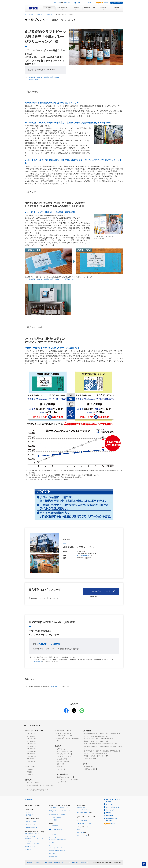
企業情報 (108, 813)
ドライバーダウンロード (64, 751)
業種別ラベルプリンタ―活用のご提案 (96, 741)
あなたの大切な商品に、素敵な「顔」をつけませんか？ (102, 734)
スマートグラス (53, 837)
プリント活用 (110, 804)
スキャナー (52, 845)
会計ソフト (52, 853)
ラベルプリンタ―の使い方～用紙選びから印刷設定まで (102, 751)
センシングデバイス (82, 835)
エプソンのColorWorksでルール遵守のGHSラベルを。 (101, 744)
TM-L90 (29, 772)
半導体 (79, 830)
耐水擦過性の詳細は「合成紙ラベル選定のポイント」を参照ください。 (52, 279)
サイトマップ (30, 862)
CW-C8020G (31, 736)
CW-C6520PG (31, 746)
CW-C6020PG (31, 756)
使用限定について (90, 767)
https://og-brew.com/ (85, 555)
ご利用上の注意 (48, 862)
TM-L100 (30, 770)
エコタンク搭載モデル (31, 827)
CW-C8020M (31, 734)
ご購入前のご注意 (91, 769)
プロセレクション (30, 824)
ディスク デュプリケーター (56, 848)
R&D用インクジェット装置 (84, 823)
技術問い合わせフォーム (65, 777)
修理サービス (61, 764)
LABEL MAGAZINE (90, 759)
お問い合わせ (68, 3)
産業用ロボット (81, 807)
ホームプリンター (30, 812)
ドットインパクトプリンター (32, 844)
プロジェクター (53, 834)
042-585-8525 (38, 661)
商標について (55, 687)
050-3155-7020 (49, 644)
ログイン (102, 3)
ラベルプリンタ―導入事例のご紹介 (95, 753)
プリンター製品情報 (57, 829)
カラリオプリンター (31, 822)
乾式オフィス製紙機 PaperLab (57, 851)
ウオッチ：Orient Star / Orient (57, 840)
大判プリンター (29, 841)
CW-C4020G (31, 761)
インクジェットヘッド (83, 821)
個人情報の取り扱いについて (61, 862)
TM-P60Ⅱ (30, 775)
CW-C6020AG (31, 751)
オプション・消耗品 (33, 783)
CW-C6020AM (31, 749)
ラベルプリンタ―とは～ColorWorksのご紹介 (99, 739)
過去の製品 (60, 767)
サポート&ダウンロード (113, 807)
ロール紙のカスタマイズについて (38, 790)
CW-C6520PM (31, 744)
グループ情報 (57, 3)
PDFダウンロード (101, 591)
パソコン (52, 842)
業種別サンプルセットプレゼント (96, 756)
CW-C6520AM (31, 739)
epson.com (84, 862)
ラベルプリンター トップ (32, 726)
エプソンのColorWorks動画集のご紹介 (96, 736)
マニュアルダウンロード (64, 754)
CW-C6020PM (31, 754)
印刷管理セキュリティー (56, 856)
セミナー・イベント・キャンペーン (86, 3)
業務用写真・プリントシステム (57, 814)
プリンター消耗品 (54, 826)
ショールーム (61, 769)
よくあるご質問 (62, 759)
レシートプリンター (30, 846)
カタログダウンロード (64, 756)
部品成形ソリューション (83, 813)
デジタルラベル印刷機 (55, 817)
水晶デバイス (81, 832)
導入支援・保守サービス (64, 762)
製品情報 (29, 800)
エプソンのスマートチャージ (32, 834)
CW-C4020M (31, 759)
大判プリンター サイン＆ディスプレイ (59, 807)
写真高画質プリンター (31, 815)
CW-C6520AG (31, 741)
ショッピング (110, 810)
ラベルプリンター (29, 849)
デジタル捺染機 (53, 820)
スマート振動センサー (83, 810)
